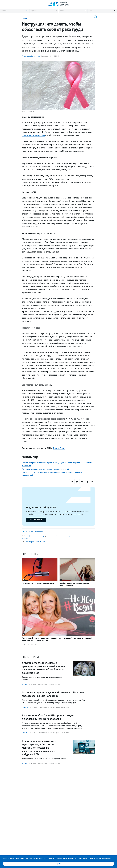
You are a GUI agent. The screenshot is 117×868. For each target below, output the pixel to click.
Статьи (25, 684)
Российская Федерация (35, 532)
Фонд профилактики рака (35, 542)
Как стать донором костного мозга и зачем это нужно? (45, 469)
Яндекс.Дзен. (59, 448)
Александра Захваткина (31, 56)
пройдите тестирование (33, 135)
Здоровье (45, 56)
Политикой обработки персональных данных (95, 858)
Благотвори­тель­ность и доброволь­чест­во (53, 707)
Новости (25, 707)
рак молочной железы (55, 536)
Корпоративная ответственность (49, 684)
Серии (24, 19)
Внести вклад (36, 520)
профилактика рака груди (36, 536)
